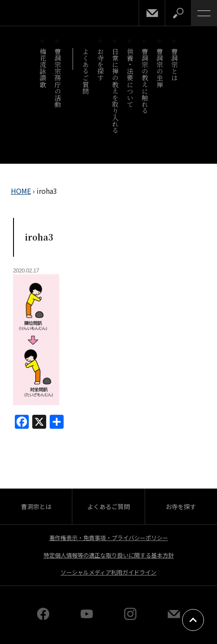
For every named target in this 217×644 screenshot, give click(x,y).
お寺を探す (100, 65)
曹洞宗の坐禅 (160, 68)
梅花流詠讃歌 (43, 68)
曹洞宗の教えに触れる (145, 81)
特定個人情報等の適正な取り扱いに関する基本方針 (109, 555)
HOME (21, 191)
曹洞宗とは (175, 65)
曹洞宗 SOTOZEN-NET (26, 14)
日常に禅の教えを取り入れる (115, 91)
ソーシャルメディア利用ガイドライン (108, 572)
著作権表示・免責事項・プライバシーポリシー (109, 538)
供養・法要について (130, 78)
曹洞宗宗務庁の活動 (58, 78)
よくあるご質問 (86, 71)
